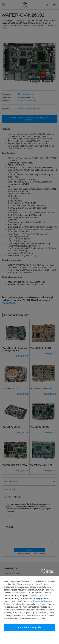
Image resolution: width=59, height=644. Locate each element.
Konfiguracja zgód (29, 637)
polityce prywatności (41, 595)
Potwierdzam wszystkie (29, 627)
